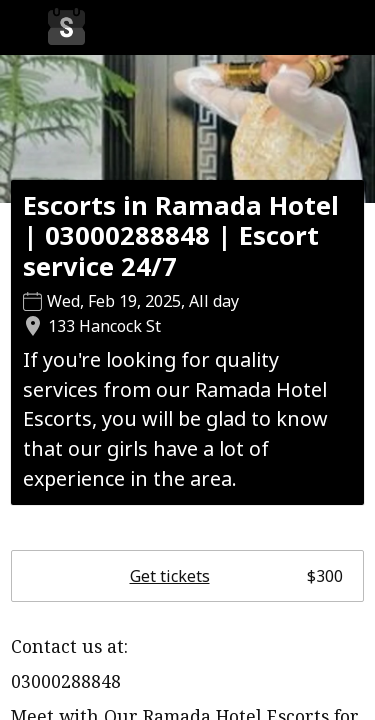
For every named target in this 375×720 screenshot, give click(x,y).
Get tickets (236, 576)
